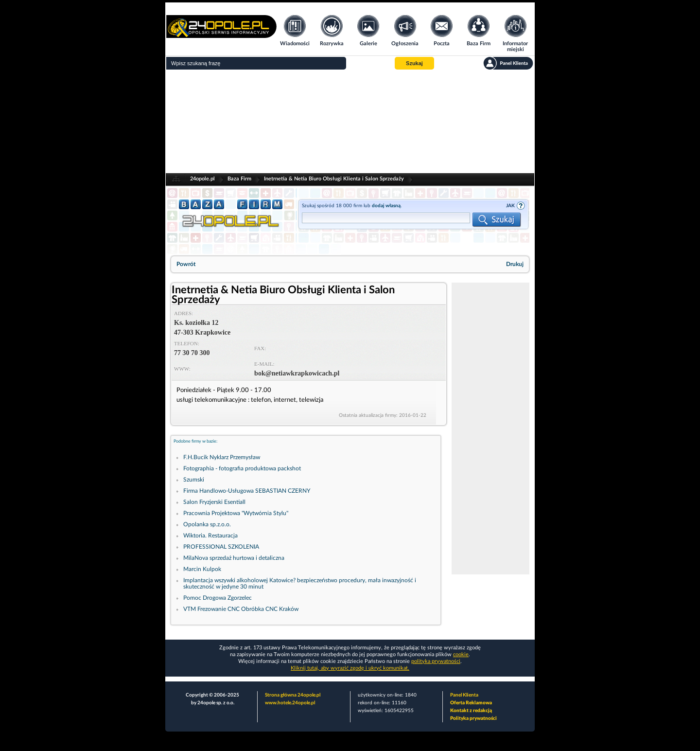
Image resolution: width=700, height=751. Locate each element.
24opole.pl (202, 179)
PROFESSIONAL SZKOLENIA (221, 547)
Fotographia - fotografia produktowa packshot (242, 468)
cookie (461, 654)
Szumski (194, 480)
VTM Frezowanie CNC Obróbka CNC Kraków (241, 609)
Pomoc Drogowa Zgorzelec (218, 598)
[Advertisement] (350, 122)
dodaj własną (386, 206)
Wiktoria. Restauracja (210, 536)
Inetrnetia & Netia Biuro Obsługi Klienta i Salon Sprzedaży (334, 179)
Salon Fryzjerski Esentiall (214, 502)
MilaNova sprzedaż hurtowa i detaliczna (234, 558)
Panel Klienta (464, 695)
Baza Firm (239, 179)
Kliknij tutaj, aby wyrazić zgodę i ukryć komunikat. (350, 668)
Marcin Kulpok (202, 569)
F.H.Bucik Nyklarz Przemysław (222, 457)
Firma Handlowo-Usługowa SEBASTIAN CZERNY (247, 491)
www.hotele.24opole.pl (290, 703)
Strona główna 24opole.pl (293, 695)
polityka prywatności (436, 661)
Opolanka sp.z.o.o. (207, 524)
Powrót (186, 264)
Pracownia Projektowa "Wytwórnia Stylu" (236, 513)
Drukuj (515, 264)
